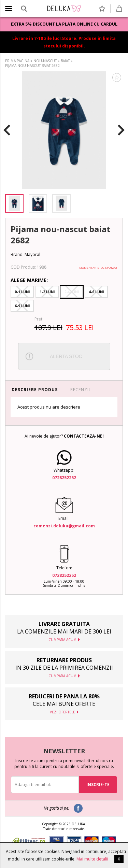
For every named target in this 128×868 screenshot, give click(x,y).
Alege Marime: (29, 280)
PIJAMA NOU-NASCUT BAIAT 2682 (32, 66)
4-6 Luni (96, 292)
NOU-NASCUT (45, 61)
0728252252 (64, 478)
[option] (64, 130)
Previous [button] (7, 130)
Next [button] (121, 130)
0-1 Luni (22, 292)
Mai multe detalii (92, 859)
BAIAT (65, 61)
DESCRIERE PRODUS (35, 390)
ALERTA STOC (66, 356)
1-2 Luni (47, 292)
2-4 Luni (72, 292)
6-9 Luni (22, 306)
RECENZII (80, 390)
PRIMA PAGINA (17, 61)
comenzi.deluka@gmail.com (64, 526)
